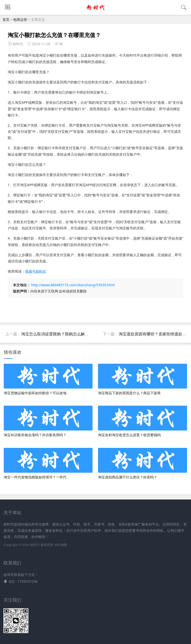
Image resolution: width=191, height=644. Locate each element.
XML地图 (61, 545)
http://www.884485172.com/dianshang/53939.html (73, 285)
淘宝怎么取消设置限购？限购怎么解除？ (57, 334)
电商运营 (20, 19)
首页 (6, 19)
